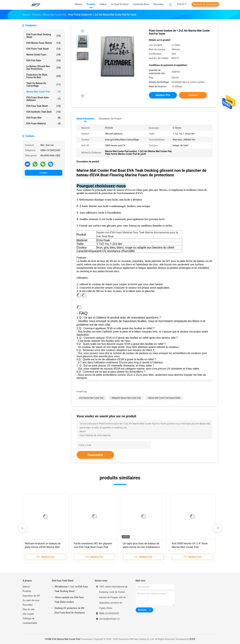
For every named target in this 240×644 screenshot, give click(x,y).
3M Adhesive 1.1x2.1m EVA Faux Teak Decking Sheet (71, 589)
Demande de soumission (205, 4)
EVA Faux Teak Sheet (44, 106)
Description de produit (110, 119)
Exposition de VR (31, 596)
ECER (192, 639)
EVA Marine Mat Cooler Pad (91, 398)
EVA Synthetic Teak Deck (44, 112)
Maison (26, 587)
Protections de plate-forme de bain (44, 76)
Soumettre (95, 455)
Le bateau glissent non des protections (44, 68)
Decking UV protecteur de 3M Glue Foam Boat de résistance (70, 610)
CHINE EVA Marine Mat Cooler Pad (62, 639)
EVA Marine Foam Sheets (44, 43)
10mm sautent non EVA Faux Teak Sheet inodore (69, 600)
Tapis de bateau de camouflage (44, 85)
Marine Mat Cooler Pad (44, 92)
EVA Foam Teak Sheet (44, 49)
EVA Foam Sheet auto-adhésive (44, 99)
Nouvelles (28, 605)
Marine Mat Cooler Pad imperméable (164, 398)
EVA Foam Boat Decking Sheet (44, 36)
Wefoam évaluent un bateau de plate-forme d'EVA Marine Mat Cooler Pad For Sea (43, 547)
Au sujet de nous (31, 600)
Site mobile (28, 614)
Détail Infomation (85, 119)
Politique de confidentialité (30, 621)
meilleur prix (163, 95)
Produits (27, 591)
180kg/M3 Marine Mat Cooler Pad (126, 398)
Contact (44, 173)
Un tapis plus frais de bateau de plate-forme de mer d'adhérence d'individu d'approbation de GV (141, 547)
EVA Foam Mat (44, 118)
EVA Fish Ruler (44, 60)
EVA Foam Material (44, 124)
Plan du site (29, 609)
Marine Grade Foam (44, 55)
